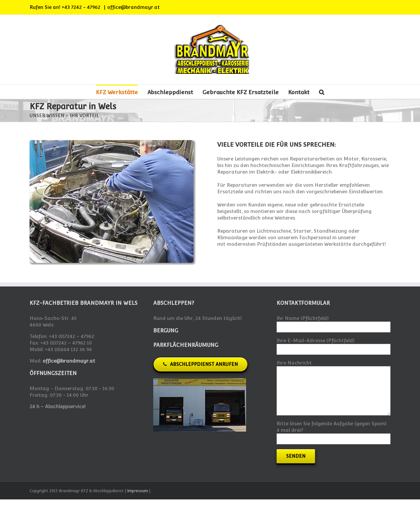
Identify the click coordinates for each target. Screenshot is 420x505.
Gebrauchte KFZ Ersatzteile (241, 92)
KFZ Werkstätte (117, 92)
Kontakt (299, 92)
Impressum (137, 491)
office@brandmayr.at (134, 7)
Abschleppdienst (170, 92)
